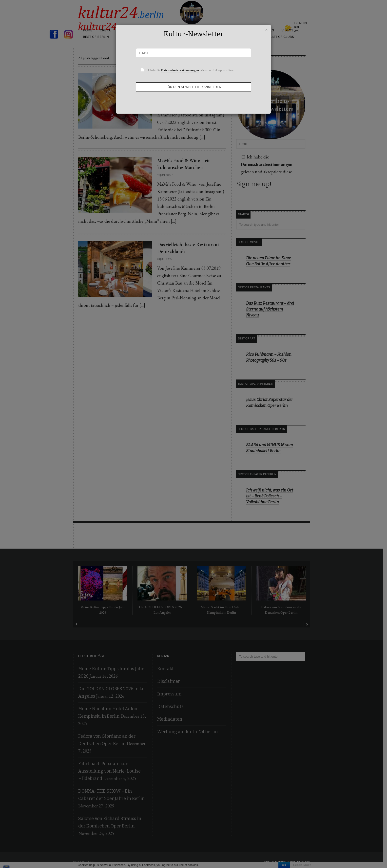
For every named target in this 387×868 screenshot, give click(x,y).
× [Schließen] (266, 29)
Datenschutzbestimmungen (180, 70)
